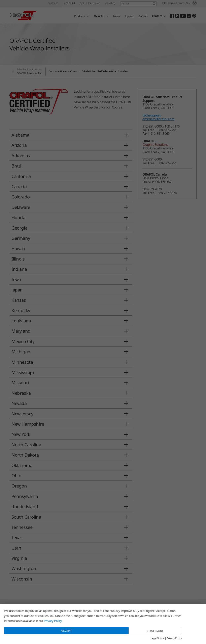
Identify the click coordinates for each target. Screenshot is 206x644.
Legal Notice (157, 638)
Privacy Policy (53, 621)
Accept (66, 631)
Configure (155, 631)
